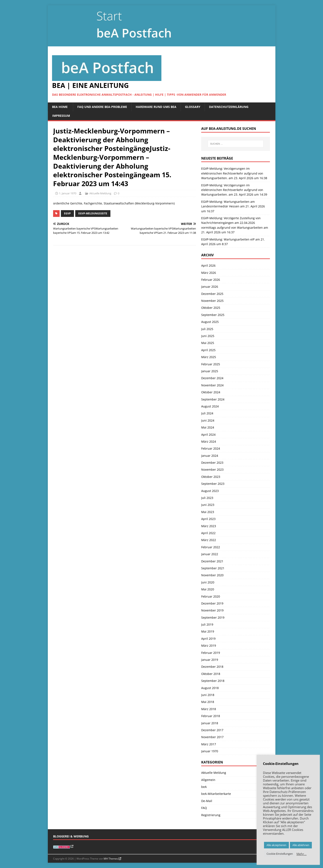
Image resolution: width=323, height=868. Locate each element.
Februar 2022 (211, 547)
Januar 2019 (210, 660)
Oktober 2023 (211, 477)
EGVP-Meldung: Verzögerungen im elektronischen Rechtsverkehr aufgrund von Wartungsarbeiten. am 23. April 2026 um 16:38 (234, 173)
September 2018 (213, 681)
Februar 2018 (211, 716)
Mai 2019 (208, 631)
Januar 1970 (210, 751)
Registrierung (211, 815)
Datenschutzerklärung (229, 107)
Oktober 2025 (211, 308)
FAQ (204, 808)
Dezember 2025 (212, 294)
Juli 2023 (207, 498)
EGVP (67, 213)
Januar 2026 (210, 287)
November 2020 (212, 575)
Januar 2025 (210, 371)
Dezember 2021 (212, 561)
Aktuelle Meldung (100, 193)
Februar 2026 (211, 280)
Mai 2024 (208, 427)
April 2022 (208, 533)
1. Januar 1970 (68, 193)
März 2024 (209, 441)
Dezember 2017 (212, 730)
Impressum (61, 116)
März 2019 (209, 646)
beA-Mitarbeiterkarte (216, 794)
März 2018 (209, 709)
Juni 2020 (208, 582)
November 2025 (212, 301)
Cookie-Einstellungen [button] (280, 854)
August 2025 (210, 322)
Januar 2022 (210, 554)
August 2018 (210, 688)
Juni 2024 (208, 420)
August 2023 (210, 491)
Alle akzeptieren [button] (276, 845)
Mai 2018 (208, 702)
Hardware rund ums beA (156, 107)
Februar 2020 (211, 596)
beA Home (60, 107)
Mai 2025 (208, 343)
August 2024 (210, 406)
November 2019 (212, 610)
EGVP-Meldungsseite (93, 213)
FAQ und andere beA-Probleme (102, 107)
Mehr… (302, 854)
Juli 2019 (207, 624)
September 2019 (213, 617)
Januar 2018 (210, 723)
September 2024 (213, 399)
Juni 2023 (208, 505)
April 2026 (208, 265)
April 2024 (208, 435)
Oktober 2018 (211, 674)
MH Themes (111, 859)
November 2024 (212, 385)
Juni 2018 (208, 695)
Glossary (193, 107)
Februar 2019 (211, 653)
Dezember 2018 (212, 667)
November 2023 (212, 470)
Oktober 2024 (211, 392)
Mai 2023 (208, 512)
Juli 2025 (207, 329)
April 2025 (208, 350)
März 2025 (209, 357)
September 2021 (213, 568)
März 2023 (209, 526)
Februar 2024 (211, 448)
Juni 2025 (208, 336)
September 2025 (213, 315)
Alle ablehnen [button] (301, 845)
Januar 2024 (210, 456)
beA (204, 787)
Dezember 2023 (212, 463)
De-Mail (207, 801)
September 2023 (213, 484)
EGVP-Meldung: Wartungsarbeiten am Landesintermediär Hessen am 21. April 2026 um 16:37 (233, 206)
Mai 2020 (208, 589)
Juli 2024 (207, 413)
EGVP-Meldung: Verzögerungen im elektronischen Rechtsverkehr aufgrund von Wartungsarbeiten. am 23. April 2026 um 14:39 (234, 190)
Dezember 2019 (212, 603)
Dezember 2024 (212, 378)
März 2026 (209, 273)
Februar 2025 (211, 364)
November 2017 (212, 737)
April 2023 (208, 519)
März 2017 (209, 744)
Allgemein (208, 780)
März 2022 (209, 540)
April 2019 (208, 639)
